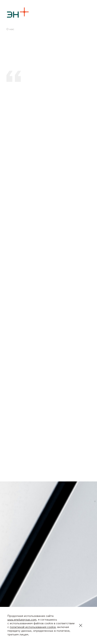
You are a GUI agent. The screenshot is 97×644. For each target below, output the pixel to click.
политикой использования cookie (33, 627)
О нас (10, 29)
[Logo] (18, 13)
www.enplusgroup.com (22, 620)
